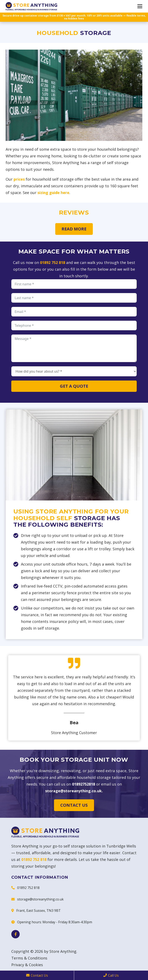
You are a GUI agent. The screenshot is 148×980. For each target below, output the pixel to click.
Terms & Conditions (29, 958)
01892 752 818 (53, 262)
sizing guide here (53, 193)
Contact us (74, 805)
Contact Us (37, 975)
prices (19, 179)
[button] (140, 6)
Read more (74, 229)
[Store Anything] (31, 6)
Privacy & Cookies (27, 965)
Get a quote (74, 386)
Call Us (111, 975)
